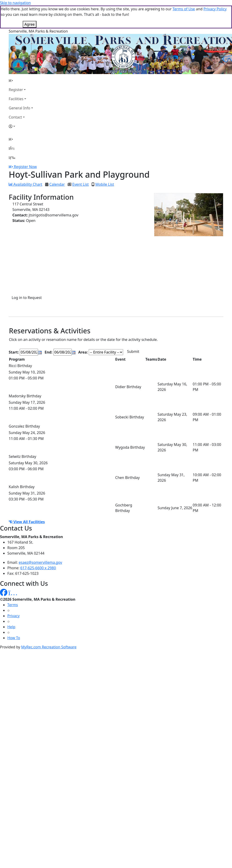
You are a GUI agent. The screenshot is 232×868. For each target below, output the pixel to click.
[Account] (21, 126)
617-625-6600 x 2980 (38, 568)
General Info (19, 108)
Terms (13, 605)
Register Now (25, 167)
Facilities (16, 99)
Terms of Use (184, 9)
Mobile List (105, 184)
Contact (15, 117)
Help (11, 627)
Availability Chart (25, 184)
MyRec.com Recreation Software (49, 647)
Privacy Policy (215, 9)
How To (14, 638)
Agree (30, 24)
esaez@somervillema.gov (40, 562)
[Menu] (12, 158)
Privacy (13, 616)
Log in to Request (27, 298)
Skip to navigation (15, 3)
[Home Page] (21, 80)
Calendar (57, 184)
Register (16, 90)
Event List (80, 184)
